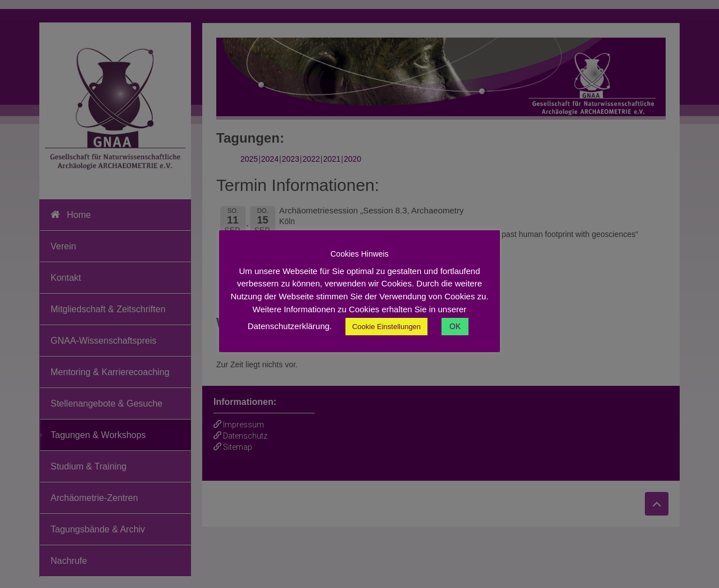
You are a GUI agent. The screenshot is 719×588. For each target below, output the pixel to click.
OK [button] (455, 326)
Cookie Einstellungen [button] (386, 327)
